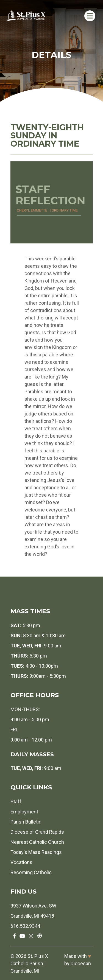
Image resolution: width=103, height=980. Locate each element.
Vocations (21, 862)
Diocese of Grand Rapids (37, 832)
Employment (24, 812)
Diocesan (81, 963)
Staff (16, 802)
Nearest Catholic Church (37, 842)
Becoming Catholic (31, 872)
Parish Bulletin (26, 822)
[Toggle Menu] (90, 16)
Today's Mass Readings (36, 852)
